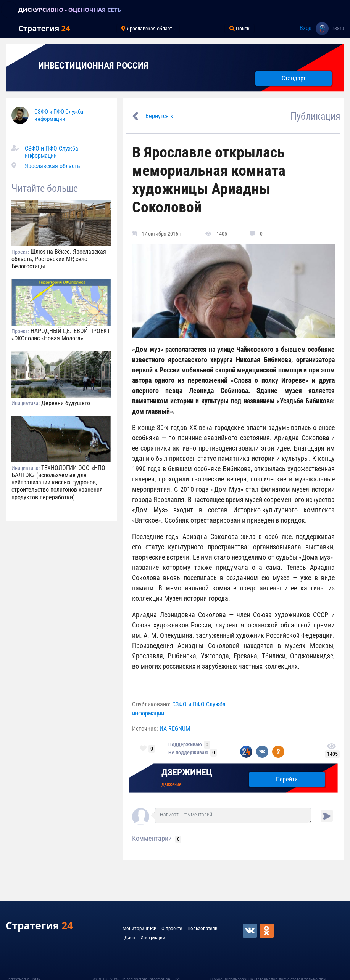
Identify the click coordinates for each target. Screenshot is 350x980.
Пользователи (202, 928)
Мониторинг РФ (139, 928)
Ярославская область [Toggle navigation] (148, 29)
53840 (338, 29)
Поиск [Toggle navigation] (240, 29)
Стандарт (294, 78)
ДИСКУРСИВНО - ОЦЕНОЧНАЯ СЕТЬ (70, 10)
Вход (306, 28)
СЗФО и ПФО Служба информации (59, 115)
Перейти (287, 779)
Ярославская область (52, 166)
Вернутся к (159, 116)
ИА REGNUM (175, 729)
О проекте (172, 928)
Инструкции (153, 937)
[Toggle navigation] (9, 10)
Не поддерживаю (188, 752)
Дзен (130, 937)
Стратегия (44, 28)
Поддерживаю (185, 744)
